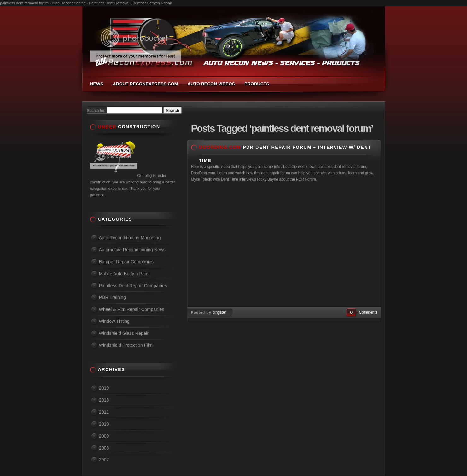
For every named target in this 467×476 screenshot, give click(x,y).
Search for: (96, 111)
